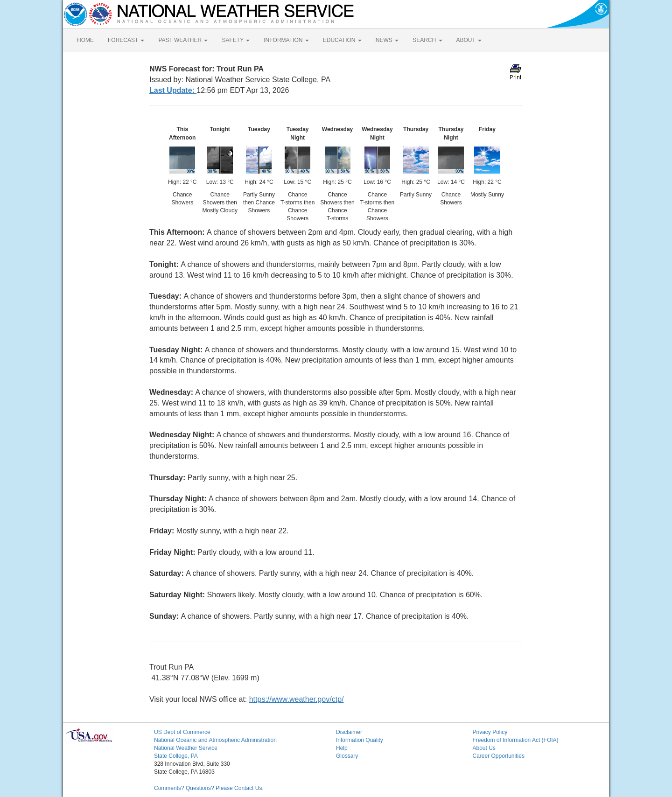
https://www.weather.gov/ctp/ (297, 699)
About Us (484, 748)
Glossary (347, 756)
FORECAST (126, 40)
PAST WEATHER (183, 40)
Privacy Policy (490, 732)
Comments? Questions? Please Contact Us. (209, 788)
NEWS (387, 40)
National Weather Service (186, 748)
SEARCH (427, 40)
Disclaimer (349, 732)
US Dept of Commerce (182, 732)
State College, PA (176, 756)
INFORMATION (286, 40)
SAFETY (236, 40)
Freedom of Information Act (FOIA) (516, 740)
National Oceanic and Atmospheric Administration (215, 740)
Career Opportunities (499, 756)
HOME (85, 40)
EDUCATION (342, 40)
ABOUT (469, 40)
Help (342, 748)
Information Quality (360, 740)
